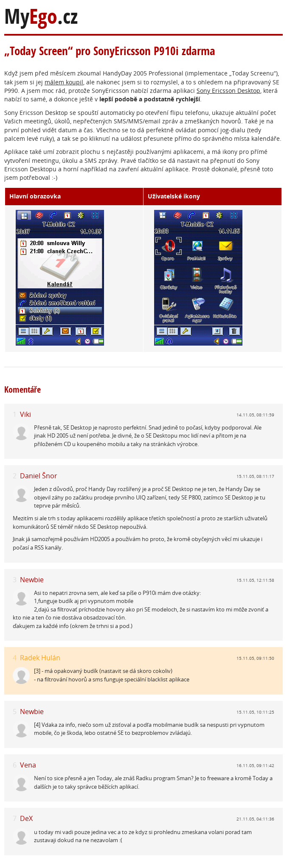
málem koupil (64, 82)
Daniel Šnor (39, 476)
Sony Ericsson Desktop (228, 91)
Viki (25, 414)
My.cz (41, 16)
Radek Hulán (40, 658)
